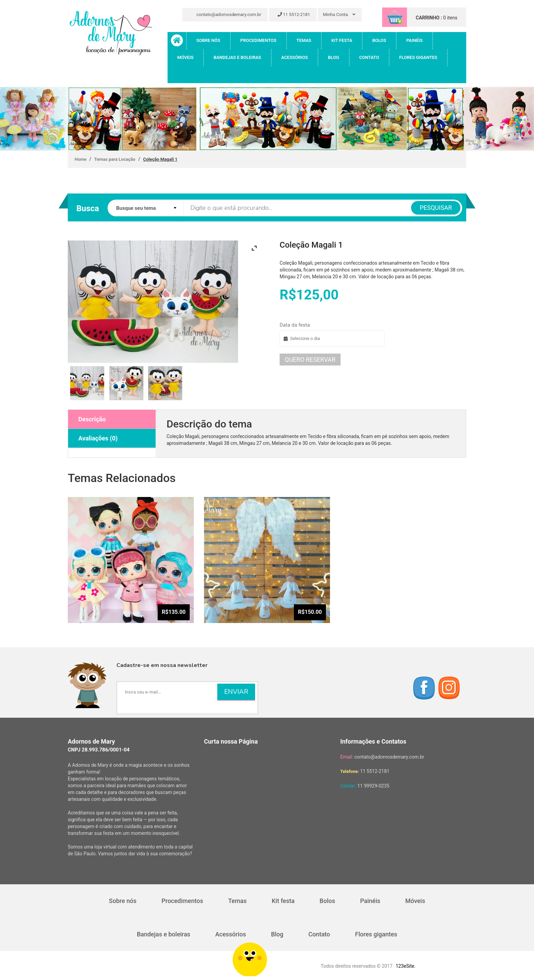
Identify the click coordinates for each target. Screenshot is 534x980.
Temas (304, 40)
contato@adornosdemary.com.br (226, 14)
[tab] (112, 419)
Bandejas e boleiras (237, 57)
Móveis (186, 57)
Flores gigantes (418, 57)
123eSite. (406, 966)
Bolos (379, 40)
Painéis (414, 40)
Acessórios (295, 57)
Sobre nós (208, 40)
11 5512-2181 (294, 14)
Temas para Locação (115, 159)
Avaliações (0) (98, 438)
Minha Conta (339, 14)
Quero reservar (310, 360)
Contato (369, 57)
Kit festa (342, 40)
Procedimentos (258, 40)
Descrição (92, 419)
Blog (334, 57)
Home (81, 159)
